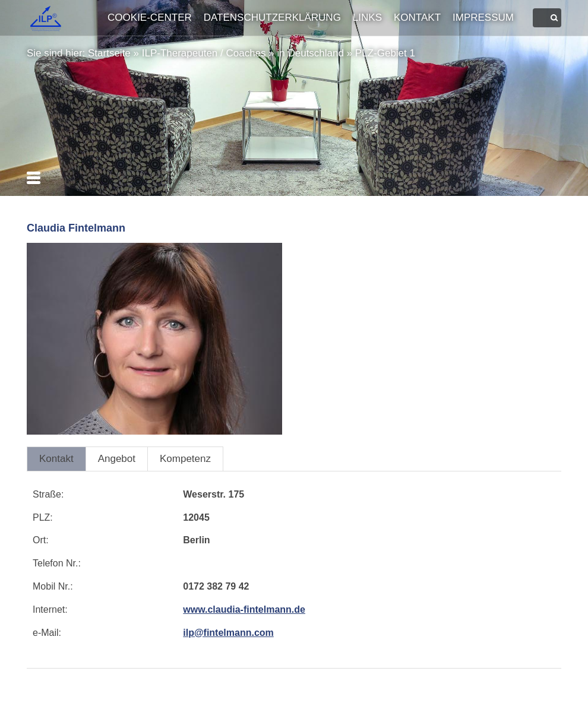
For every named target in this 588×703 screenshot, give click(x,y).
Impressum (483, 18)
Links (367, 18)
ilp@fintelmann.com (228, 633)
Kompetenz (185, 459)
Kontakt (417, 18)
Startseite (109, 53)
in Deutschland (310, 53)
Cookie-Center (150, 18)
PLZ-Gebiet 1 (385, 53)
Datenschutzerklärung (272, 18)
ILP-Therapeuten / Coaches (204, 53)
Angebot (117, 459)
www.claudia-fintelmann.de (244, 609)
